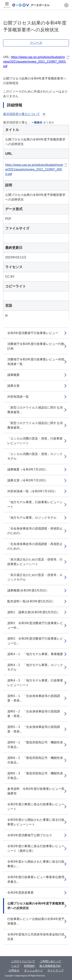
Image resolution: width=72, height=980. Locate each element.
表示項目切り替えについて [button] (25, 114)
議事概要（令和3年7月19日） (28, 469)
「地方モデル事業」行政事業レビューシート (35, 504)
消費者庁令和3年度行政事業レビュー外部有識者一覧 (36, 362)
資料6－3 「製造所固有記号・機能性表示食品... (35, 776)
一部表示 (37, 122)
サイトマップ (55, 970)
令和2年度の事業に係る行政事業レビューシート (36, 807)
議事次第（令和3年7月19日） (28, 480)
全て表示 (49, 122)
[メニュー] (7, 5)
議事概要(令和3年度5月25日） (28, 590)
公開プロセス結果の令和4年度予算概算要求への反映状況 (36, 906)
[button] (66, 5)
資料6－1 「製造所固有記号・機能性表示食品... (35, 745)
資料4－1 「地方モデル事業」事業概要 (35, 654)
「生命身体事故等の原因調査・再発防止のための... (35, 531)
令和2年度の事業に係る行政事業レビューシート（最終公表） (36, 848)
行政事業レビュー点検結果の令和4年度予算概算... (36, 921)
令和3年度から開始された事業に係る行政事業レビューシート (36, 822)
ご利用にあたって (50, 961)
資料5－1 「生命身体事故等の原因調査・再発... (34, 698)
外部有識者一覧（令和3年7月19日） (32, 491)
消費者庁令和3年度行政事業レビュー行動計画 (36, 346)
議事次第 (13, 386)
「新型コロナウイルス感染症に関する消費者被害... (35, 410)
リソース (36, 43)
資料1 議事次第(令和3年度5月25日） (34, 612)
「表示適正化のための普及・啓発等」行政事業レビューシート (35, 562)
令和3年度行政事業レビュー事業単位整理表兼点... (36, 879)
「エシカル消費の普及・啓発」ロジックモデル (35, 456)
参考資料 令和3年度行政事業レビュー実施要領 (36, 791)
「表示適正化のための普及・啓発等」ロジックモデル (35, 577)
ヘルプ (15, 966)
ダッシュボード (33, 970)
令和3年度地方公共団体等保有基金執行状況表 (36, 937)
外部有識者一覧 (18, 397)
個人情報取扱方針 (50, 966)
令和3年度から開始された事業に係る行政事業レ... (36, 864)
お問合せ (14, 970)
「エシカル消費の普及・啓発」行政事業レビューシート (35, 441)
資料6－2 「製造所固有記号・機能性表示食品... (35, 760)
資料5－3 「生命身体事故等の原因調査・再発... (34, 729)
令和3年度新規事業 (20, 893)
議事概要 (13, 375)
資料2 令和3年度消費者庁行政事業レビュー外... (35, 625)
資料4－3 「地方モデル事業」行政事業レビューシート (35, 683)
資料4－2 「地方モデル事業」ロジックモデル (35, 667)
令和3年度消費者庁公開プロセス (30, 835)
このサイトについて (23, 961)
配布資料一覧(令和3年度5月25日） (31, 601)
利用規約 (29, 966)
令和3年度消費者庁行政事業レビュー (33, 333)
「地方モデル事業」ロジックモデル (32, 518)
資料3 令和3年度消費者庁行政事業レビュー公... (35, 641)
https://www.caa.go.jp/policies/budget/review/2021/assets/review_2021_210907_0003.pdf (35, 62)
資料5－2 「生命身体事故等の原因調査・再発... (34, 714)
